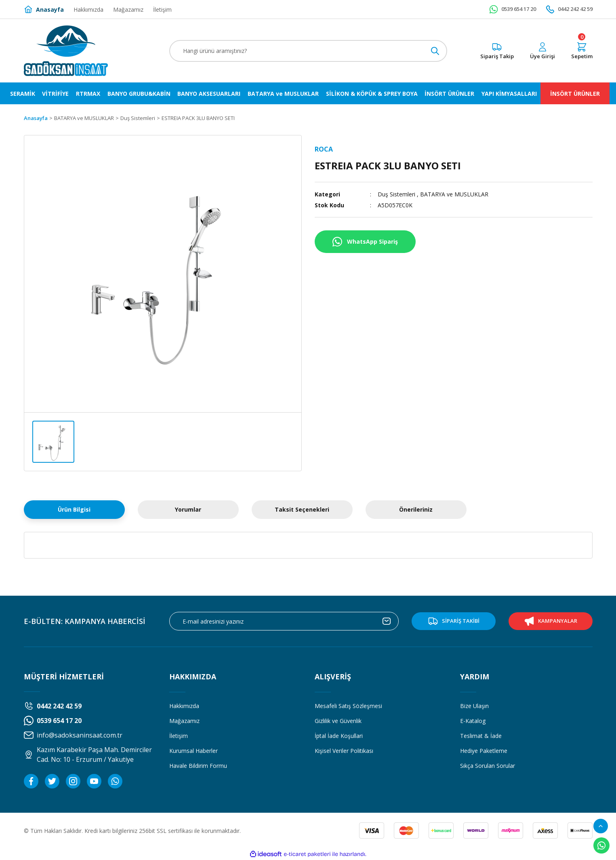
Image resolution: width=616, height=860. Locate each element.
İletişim (179, 736)
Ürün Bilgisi (74, 509)
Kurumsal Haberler (193, 751)
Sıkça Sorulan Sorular (488, 766)
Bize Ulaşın (474, 706)
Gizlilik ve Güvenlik (338, 721)
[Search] (308, 51)
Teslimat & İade (481, 736)
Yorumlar (188, 509)
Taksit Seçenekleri (302, 509)
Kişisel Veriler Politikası (344, 751)
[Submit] (387, 621)
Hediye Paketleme (484, 751)
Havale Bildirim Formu (198, 766)
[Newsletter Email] (284, 621)
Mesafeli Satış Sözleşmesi (348, 706)
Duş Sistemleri (396, 194)
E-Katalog (473, 721)
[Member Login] (542, 51)
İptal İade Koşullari (339, 736)
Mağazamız (184, 721)
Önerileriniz (416, 509)
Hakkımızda (184, 706)
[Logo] (66, 51)
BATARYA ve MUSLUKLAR (454, 194)
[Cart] (582, 51)
